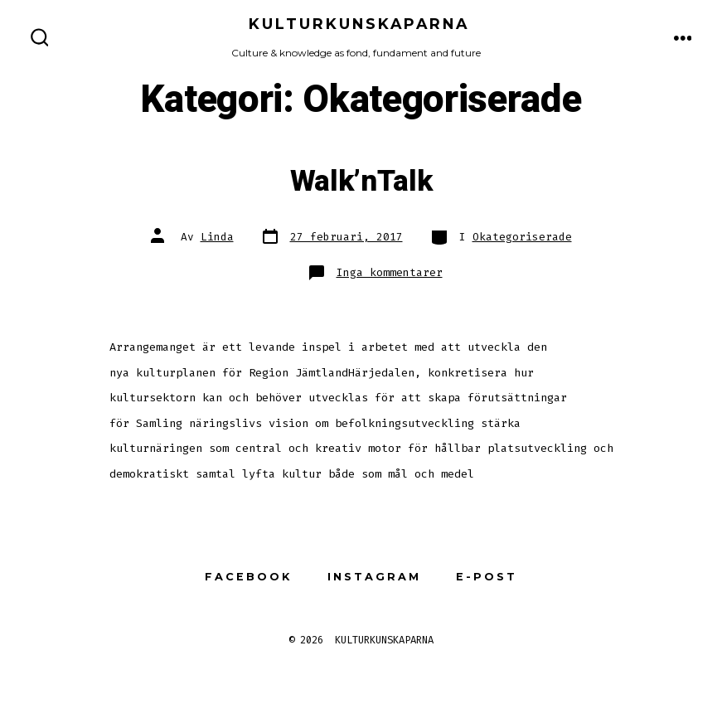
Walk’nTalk (361, 182)
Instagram (374, 577)
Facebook (248, 577)
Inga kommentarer (390, 272)
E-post (487, 577)
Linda (217, 237)
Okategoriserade (522, 237)
